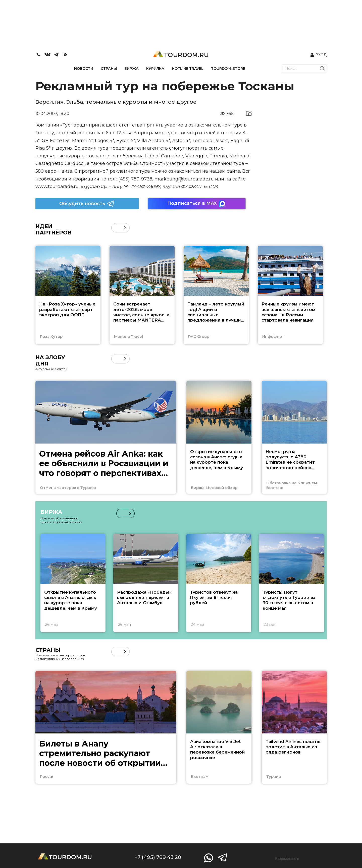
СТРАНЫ (109, 69)
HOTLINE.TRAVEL (188, 69)
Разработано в (287, 858)
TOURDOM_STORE (228, 69)
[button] (125, 228)
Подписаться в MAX (197, 204)
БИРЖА (132, 69)
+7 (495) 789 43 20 (158, 857)
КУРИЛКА (155, 69)
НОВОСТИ (84, 69)
